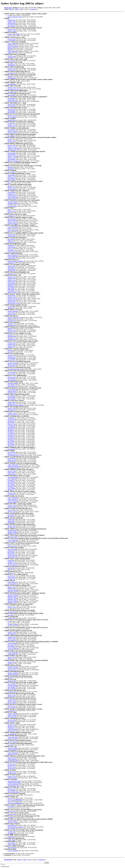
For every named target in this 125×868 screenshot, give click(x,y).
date (22, 9)
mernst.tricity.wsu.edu (14, 299)
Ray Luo (10, 249)
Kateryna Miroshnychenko (15, 17)
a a (8, 15)
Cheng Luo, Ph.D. (13, 822)
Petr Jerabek (11, 721)
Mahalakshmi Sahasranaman (16, 405)
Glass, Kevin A (12, 26)
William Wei (11, 278)
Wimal (10, 659)
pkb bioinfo (11, 515)
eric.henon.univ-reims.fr (14, 781)
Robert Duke (11, 136)
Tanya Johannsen (12, 117)
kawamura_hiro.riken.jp (14, 89)
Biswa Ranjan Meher (13, 792)
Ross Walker (11, 178)
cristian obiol (11, 189)
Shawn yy (10, 678)
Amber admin (11, 175)
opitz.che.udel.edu (13, 220)
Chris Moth (11, 494)
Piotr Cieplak (11, 396)
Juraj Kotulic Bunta (13, 468)
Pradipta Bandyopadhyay (15, 783)
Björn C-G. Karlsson (13, 156)
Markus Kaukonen (13, 674)
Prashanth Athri (12, 92)
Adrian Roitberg (12, 759)
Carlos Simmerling (13, 43)
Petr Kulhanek (12, 84)
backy (9, 183)
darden (10, 186)
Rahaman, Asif (12, 591)
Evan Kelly (11, 615)
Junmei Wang (11, 100)
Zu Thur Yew (11, 123)
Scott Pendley (11, 307)
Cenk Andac (11, 560)
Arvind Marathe (12, 734)
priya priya (11, 645)
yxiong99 (10, 58)
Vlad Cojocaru (12, 195)
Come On (10, 795)
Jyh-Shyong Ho (12, 150)
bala (9, 570)
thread (11, 9)
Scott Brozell (11, 25)
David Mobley (12, 95)
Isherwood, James (13, 537)
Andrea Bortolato (12, 778)
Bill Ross (10, 45)
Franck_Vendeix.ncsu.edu (15, 317)
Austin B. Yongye (13, 739)
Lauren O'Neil (12, 618)
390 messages (8, 8)
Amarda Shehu (12, 637)
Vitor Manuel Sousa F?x (14, 455)
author (17, 9)
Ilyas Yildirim (12, 130)
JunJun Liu (11, 573)
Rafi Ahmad (11, 410)
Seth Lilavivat (12, 332)
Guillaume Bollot (12, 507)
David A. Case (12, 22)
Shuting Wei (11, 169)
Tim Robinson (12, 65)
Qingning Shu (12, 20)
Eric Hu (10, 139)
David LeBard (12, 153)
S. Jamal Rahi (11, 40)
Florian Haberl (12, 825)
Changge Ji (11, 562)
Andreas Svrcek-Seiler (14, 148)
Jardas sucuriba (12, 499)
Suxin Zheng (11, 765)
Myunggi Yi (11, 418)
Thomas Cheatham (13, 203)
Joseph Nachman (12, 692)
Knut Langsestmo (13, 555)
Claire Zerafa (11, 313)
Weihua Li (11, 324)
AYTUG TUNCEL (13, 133)
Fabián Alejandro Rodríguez (15, 261)
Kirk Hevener (11, 70)
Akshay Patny (12, 266)
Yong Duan (11, 245)
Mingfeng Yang (12, 530)
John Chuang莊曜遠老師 (15, 800)
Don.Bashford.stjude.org (14, 369)
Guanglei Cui (11, 194)
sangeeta (10, 308)
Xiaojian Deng (12, 391)
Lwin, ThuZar (12, 360)
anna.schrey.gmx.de (13, 670)
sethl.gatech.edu (12, 78)
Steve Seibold (11, 172)
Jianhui (10, 50)
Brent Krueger (12, 219)
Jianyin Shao (11, 521)
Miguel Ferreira (12, 120)
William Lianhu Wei (13, 292)
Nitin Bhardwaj (12, 269)
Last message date (9, 854)
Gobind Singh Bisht (13, 761)
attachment (34, 9)
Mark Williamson (12, 255)
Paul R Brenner (12, 458)
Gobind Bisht (11, 236)
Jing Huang (11, 833)
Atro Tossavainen (12, 549)
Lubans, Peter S (12, 474)
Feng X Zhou (11, 61)
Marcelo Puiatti (12, 325)
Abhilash (10, 347)
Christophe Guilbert (13, 101)
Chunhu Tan (11, 837)
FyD (9, 205)
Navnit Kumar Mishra (14, 34)
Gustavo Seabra (12, 31)
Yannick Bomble (12, 750)
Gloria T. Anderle (12, 742)
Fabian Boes (11, 64)
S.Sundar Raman (12, 202)
